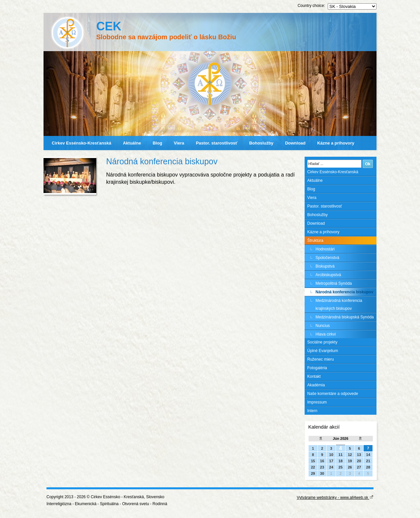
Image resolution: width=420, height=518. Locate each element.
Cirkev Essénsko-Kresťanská (81, 143)
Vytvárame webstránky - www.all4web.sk (335, 498)
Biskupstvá (325, 266)
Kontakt (314, 376)
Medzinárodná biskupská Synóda (345, 317)
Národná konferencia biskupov (344, 292)
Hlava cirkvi (326, 334)
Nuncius (323, 326)
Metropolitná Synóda (334, 283)
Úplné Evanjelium (323, 351)
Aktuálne (132, 143)
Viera (179, 143)
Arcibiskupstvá (328, 275)
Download (295, 143)
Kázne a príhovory (336, 143)
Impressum (317, 402)
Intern (312, 411)
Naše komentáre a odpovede (333, 394)
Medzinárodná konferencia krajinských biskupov (339, 305)
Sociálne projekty (322, 342)
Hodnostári (325, 249)
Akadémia (316, 385)
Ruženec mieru (321, 359)
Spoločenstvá (327, 258)
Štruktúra (315, 241)
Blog (157, 143)
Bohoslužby (261, 143)
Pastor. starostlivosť (217, 143)
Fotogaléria (317, 368)
